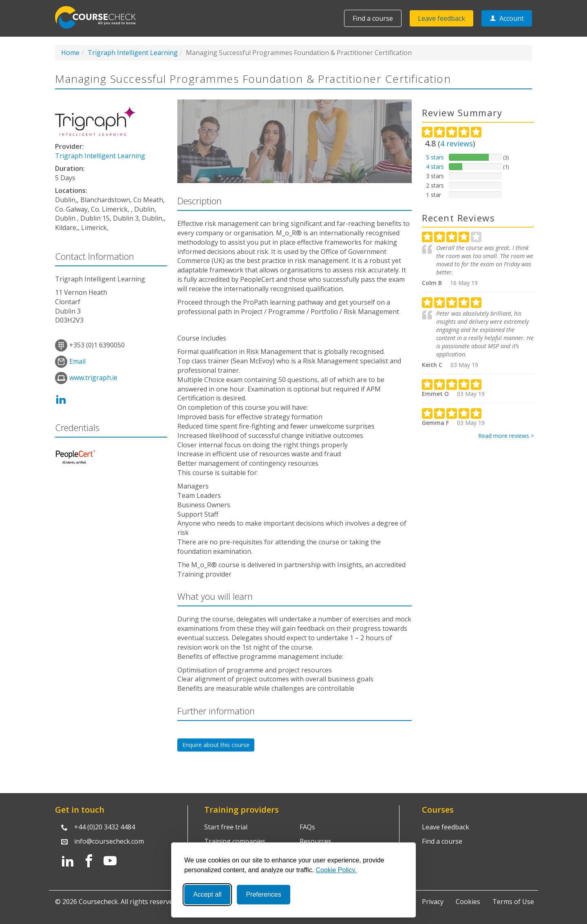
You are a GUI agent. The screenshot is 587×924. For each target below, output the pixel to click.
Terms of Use (513, 902)
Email (77, 361)
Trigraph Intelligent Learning (133, 53)
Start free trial (226, 827)
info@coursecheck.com (109, 841)
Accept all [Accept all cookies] (207, 894)
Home (70, 53)
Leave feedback (441, 18)
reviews (457, 144)
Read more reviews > (506, 436)
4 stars (435, 167)
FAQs (307, 827)
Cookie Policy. (336, 870)
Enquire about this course (216, 745)
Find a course (373, 18)
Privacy (433, 902)
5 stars (435, 157)
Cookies (468, 902)
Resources (316, 841)
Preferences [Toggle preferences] (263, 894)
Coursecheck (100, 17)
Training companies (235, 841)
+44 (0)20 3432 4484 (105, 827)
